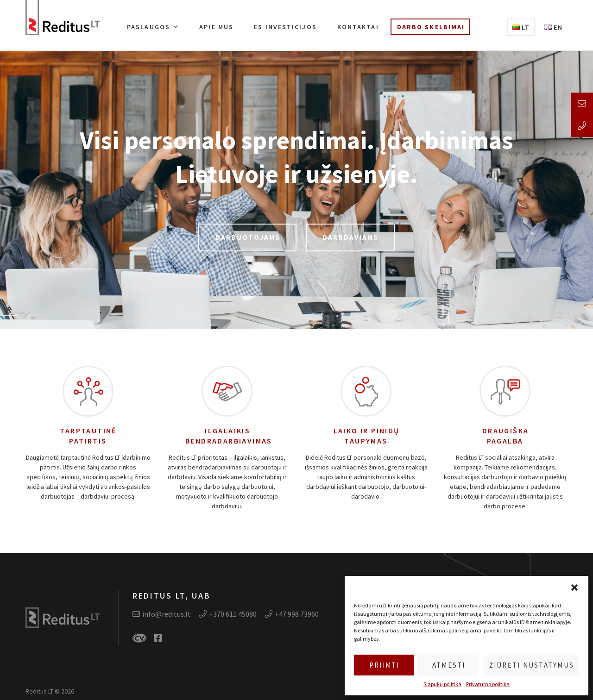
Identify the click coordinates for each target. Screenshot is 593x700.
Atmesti (449, 665)
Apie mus (216, 27)
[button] (574, 587)
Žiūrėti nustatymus (532, 665)
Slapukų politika (442, 684)
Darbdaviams (351, 237)
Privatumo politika (488, 684)
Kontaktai (358, 27)
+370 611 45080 (228, 614)
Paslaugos (148, 27)
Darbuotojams (248, 237)
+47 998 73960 (292, 614)
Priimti (385, 665)
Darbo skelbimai (431, 27)
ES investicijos (285, 27)
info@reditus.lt (162, 614)
